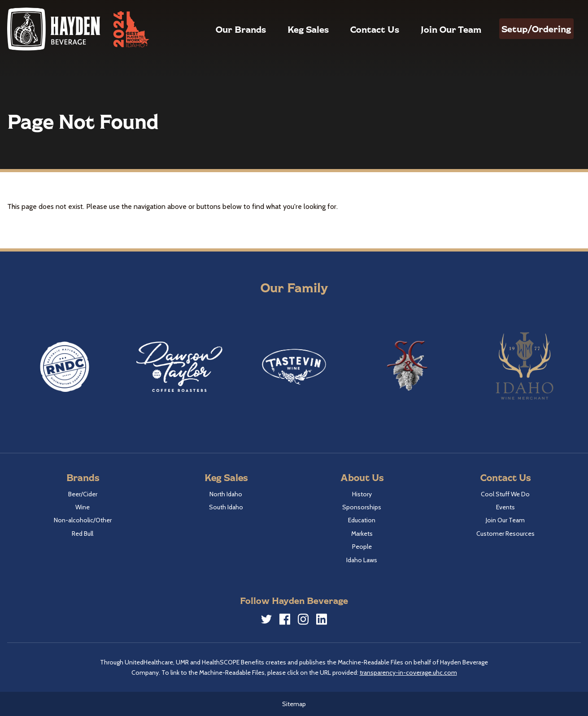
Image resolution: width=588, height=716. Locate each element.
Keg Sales (292, 29)
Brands (83, 477)
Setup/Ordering (528, 29)
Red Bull (83, 534)
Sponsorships (362, 507)
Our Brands (224, 29)
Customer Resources (505, 534)
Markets (362, 534)
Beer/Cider (83, 494)
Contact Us (358, 29)
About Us (362, 477)
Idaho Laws (362, 560)
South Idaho (226, 507)
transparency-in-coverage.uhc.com (408, 673)
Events (505, 507)
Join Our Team (434, 29)
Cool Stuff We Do (505, 494)
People (362, 547)
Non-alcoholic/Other (83, 520)
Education (362, 520)
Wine (83, 507)
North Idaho (226, 494)
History (362, 494)
